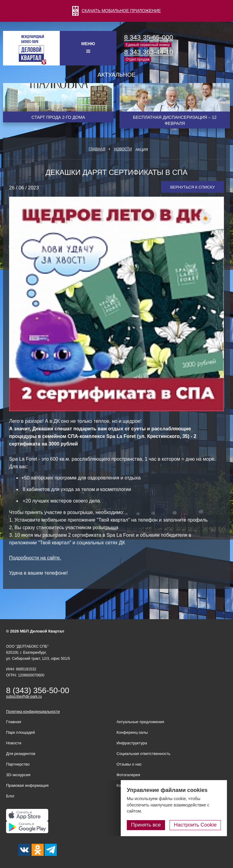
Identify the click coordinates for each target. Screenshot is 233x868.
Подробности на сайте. (35, 558)
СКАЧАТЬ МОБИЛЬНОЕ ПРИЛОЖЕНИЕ (116, 11)
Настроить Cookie (195, 825)
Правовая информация (27, 785)
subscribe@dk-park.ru (24, 696)
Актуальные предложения (140, 722)
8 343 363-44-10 (149, 52)
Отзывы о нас (129, 764)
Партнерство (18, 764)
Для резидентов (21, 754)
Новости (123, 149)
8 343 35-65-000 (149, 37)
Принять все (146, 825)
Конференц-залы (132, 732)
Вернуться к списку (192, 187)
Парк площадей (20, 732)
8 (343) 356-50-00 (38, 690)
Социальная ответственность (144, 754)
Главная (97, 149)
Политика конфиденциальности (33, 712)
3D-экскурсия (18, 775)
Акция (142, 150)
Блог (10, 796)
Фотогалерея (128, 775)
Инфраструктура (132, 743)
